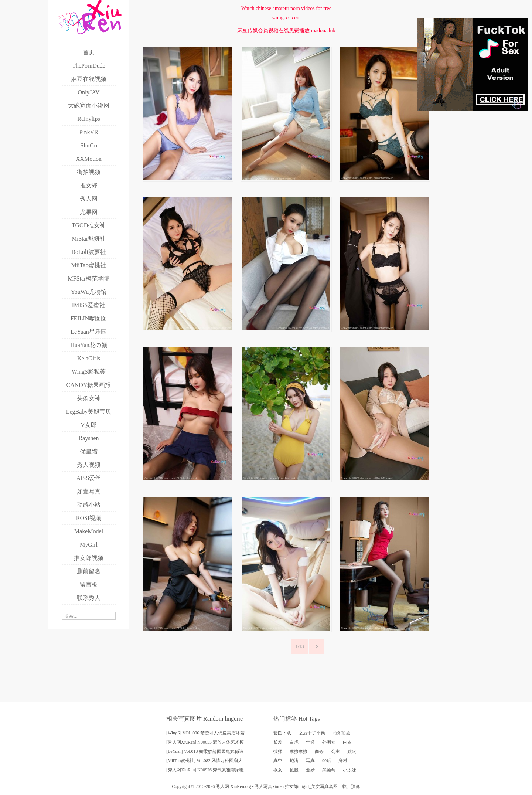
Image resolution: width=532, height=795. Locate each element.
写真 (310, 761)
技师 (278, 751)
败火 (352, 751)
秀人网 (222, 786)
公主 (335, 751)
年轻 (310, 742)
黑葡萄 (329, 770)
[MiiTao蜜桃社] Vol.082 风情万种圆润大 (204, 761)
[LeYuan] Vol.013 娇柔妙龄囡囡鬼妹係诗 (205, 751)
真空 (278, 761)
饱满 (294, 761)
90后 (327, 761)
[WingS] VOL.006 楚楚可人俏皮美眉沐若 (205, 733)
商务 (319, 751)
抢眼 (294, 770)
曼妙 (310, 770)
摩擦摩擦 (299, 751)
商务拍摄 (341, 733)
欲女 (278, 770)
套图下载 (282, 733)
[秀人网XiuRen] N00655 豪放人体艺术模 (205, 742)
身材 (343, 761)
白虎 (294, 742)
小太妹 (349, 770)
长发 (278, 742)
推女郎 (291, 786)
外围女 (329, 742)
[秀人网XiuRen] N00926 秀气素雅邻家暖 (205, 770)
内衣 (347, 742)
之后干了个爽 (312, 733)
